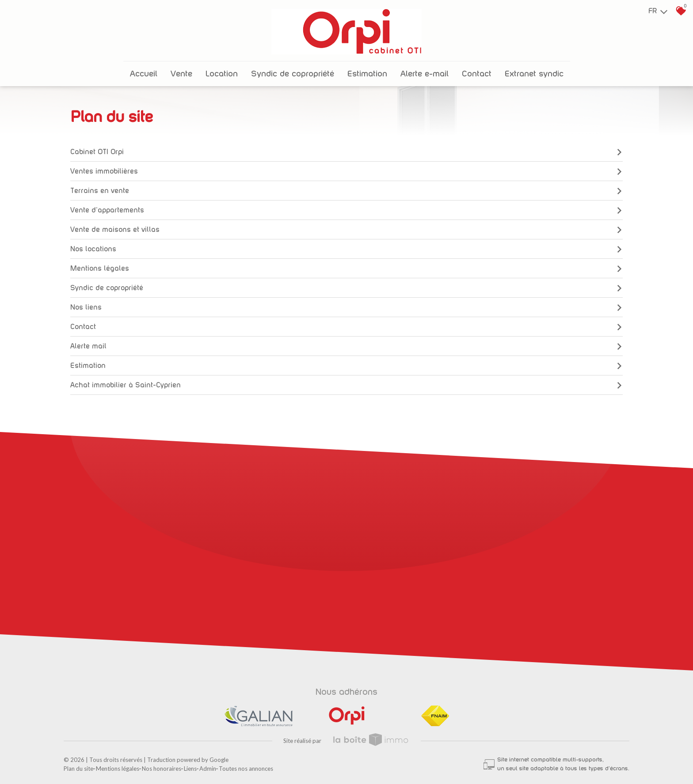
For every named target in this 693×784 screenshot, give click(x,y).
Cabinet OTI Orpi (346, 152)
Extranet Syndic (534, 74)
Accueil (144, 74)
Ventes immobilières (346, 171)
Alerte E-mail (425, 74)
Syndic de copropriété (293, 74)
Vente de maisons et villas (346, 230)
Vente (181, 74)
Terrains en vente (346, 191)
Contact (477, 74)
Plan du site (78, 769)
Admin (208, 769)
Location (222, 74)
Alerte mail (346, 346)
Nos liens (346, 307)
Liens (190, 769)
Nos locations (346, 249)
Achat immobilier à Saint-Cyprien (346, 385)
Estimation (367, 74)
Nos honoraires (162, 769)
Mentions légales (346, 269)
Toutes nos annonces (246, 769)
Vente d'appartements (346, 210)
